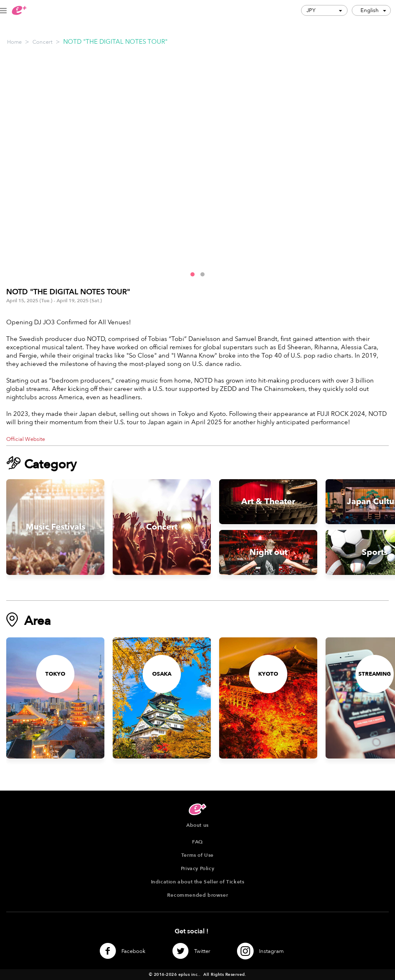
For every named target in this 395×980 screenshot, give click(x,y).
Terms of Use (197, 855)
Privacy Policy (197, 868)
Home (14, 42)
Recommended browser (197, 895)
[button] (193, 274)
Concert (42, 42)
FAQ (197, 842)
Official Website (26, 439)
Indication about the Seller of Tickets (198, 882)
